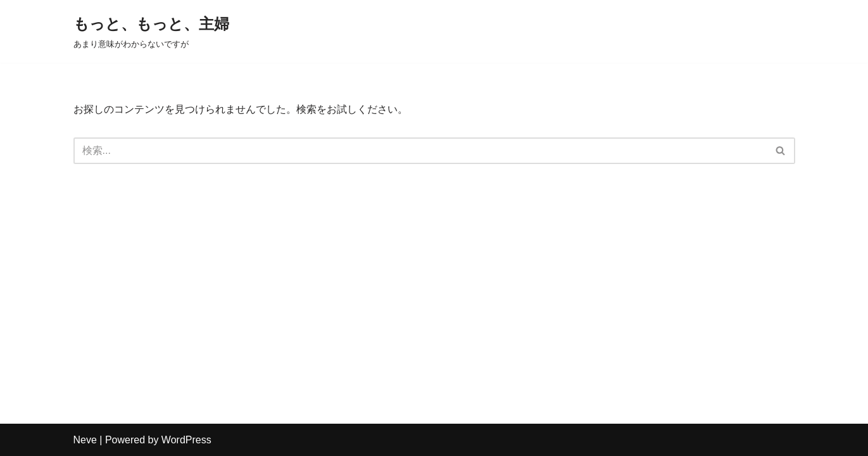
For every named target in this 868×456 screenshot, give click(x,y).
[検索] (420, 151)
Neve (85, 440)
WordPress (186, 440)
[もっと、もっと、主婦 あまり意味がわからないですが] (151, 31)
